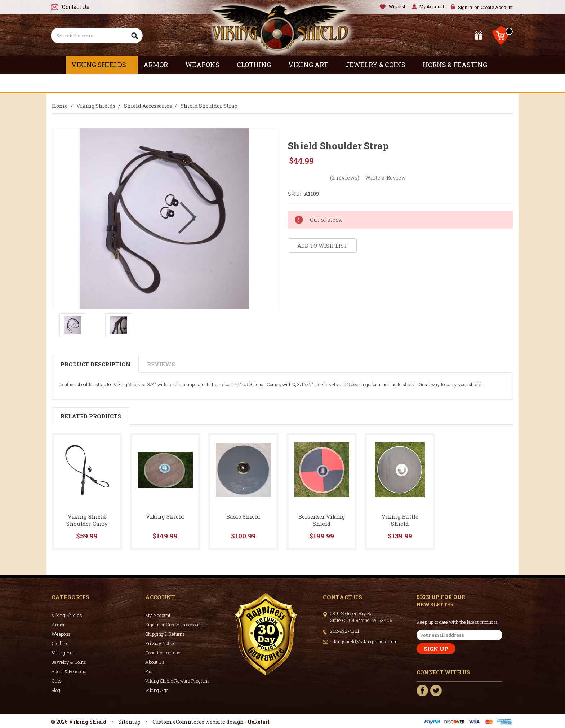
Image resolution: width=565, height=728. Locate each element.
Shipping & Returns (165, 634)
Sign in (465, 7)
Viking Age (157, 690)
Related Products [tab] (91, 416)
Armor (159, 65)
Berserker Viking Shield (322, 520)
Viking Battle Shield (400, 520)
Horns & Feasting (458, 65)
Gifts (283, 83)
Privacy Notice (161, 643)
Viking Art (311, 65)
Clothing (257, 65)
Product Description (95, 364)
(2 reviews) (345, 177)
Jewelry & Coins (379, 65)
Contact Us (76, 7)
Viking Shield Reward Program (177, 681)
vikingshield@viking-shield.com (364, 641)
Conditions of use (163, 653)
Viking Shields (102, 65)
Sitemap (129, 722)
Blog (56, 690)
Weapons (206, 65)
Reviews (161, 364)
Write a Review (385, 177)
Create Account (497, 7)
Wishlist (397, 7)
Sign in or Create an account (174, 625)
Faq (149, 671)
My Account (432, 7)
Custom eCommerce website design (198, 722)
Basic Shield (243, 516)
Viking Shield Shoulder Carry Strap (87, 524)
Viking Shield (165, 516)
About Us (155, 662)
